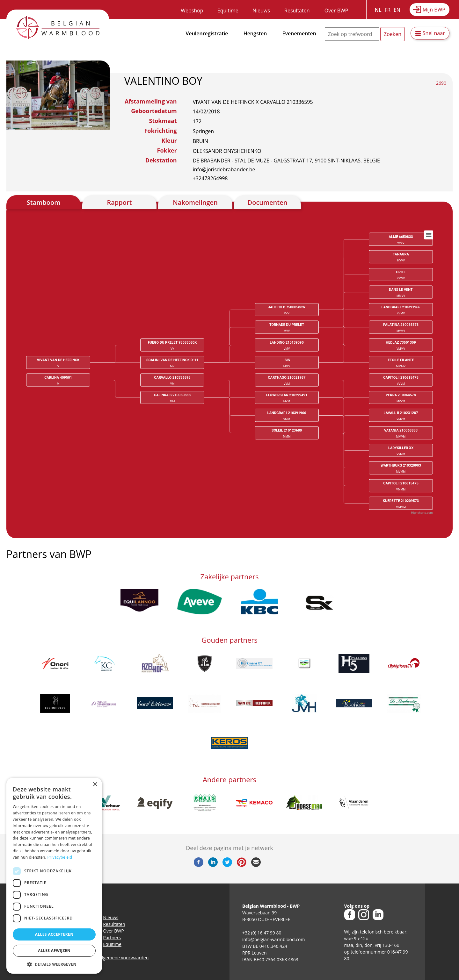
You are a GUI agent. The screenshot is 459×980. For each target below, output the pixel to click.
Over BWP (336, 11)
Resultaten (297, 11)
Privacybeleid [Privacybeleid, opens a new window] (60, 857)
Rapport (119, 202)
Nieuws (261, 11)
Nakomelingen (195, 202)
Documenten (268, 202)
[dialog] (54, 876)
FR (388, 10)
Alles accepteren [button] (54, 934)
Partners (112, 937)
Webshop (192, 11)
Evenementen (299, 33)
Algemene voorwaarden (124, 958)
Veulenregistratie (207, 33)
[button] (54, 964)
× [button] (95, 785)
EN (397, 10)
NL (378, 10)
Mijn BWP (434, 10)
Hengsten (255, 33)
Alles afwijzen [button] (54, 951)
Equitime (228, 11)
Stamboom (44, 202)
